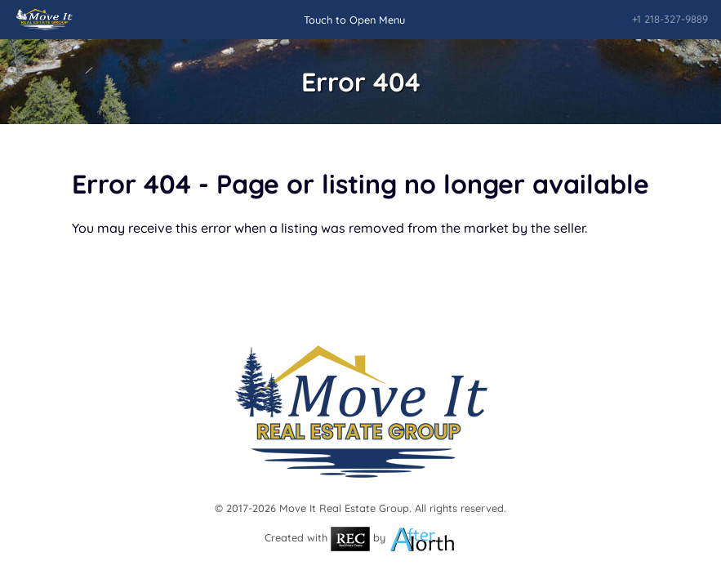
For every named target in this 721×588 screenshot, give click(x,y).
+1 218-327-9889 (670, 19)
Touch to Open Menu (354, 20)
